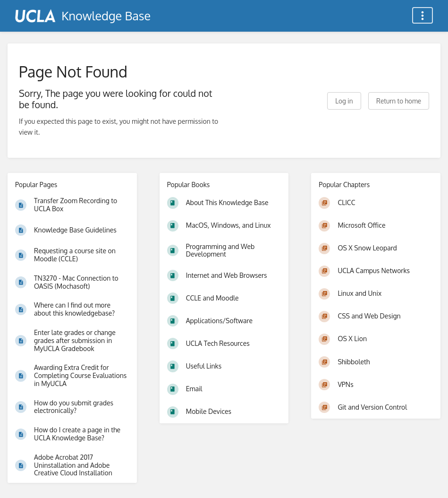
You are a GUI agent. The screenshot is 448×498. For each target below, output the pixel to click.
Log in (344, 101)
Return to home (399, 101)
